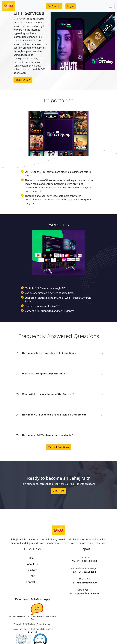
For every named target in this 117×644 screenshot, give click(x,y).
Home (32, 558)
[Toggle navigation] (110, 6)
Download (32, 632)
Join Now (32, 570)
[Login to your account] (70, 6)
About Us (32, 564)
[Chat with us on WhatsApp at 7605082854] (85, 571)
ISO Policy (30, 629)
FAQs (32, 576)
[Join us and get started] (54, 6)
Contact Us (32, 582)
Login (70, 6)
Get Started (54, 6)
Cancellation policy (43, 629)
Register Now (23, 80)
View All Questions (58, 447)
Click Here (59, 491)
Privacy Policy (18, 629)
